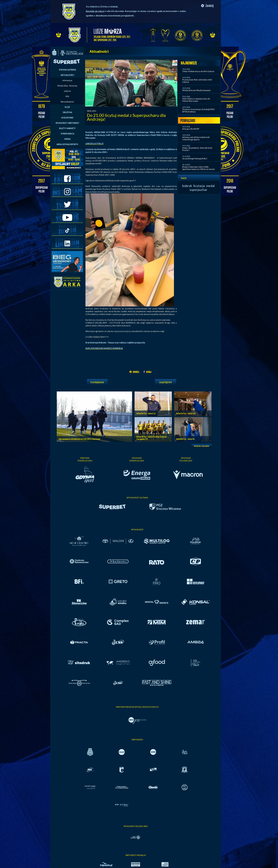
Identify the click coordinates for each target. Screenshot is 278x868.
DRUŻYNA (67, 112)
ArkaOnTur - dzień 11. (146, 413)
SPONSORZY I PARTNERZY (67, 123)
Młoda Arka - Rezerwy (67, 86)
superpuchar (198, 190)
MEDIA (67, 139)
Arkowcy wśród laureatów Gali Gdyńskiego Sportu (196, 138)
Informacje (67, 80)
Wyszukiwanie (67, 102)
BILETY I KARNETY (67, 128)
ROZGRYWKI (67, 118)
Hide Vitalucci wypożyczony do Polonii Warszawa (196, 100)
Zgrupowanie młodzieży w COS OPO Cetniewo (79, 439)
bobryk (187, 186)
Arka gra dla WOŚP (191, 129)
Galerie (67, 91)
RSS (67, 96)
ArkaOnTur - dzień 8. (185, 439)
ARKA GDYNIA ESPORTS (67, 144)
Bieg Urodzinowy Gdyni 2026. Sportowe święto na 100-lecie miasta (198, 168)
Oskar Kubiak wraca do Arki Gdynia (198, 71)
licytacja (199, 186)
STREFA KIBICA (67, 134)
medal (210, 186)
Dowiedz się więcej (95, 11)
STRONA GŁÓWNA (67, 70)
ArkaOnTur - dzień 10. (186, 413)
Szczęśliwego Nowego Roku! (195, 158)
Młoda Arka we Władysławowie (196, 90)
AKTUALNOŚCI (67, 75)
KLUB (67, 107)
